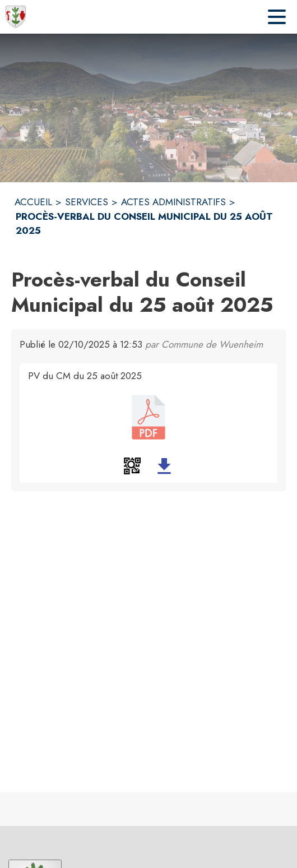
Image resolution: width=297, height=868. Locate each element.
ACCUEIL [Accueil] (33, 202)
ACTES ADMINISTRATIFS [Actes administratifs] (173, 202)
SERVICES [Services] (87, 202)
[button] (132, 466)
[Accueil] (16, 17)
